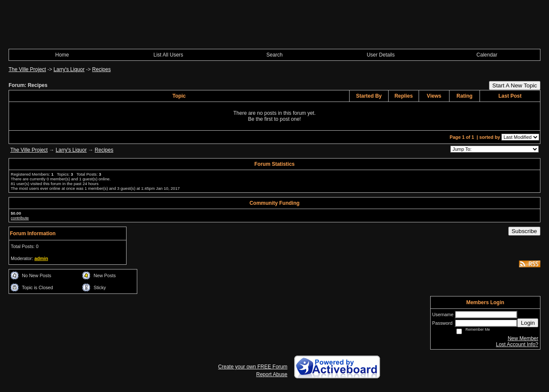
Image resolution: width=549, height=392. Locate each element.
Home (62, 55)
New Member (523, 338)
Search (274, 55)
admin (41, 258)
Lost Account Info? (517, 344)
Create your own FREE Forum (253, 367)
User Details (381, 55)
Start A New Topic (515, 85)
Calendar (487, 55)
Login (528, 323)
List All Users (168, 55)
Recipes (101, 69)
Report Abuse (272, 374)
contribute (20, 218)
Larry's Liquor (69, 69)
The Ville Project (27, 69)
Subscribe (524, 231)
